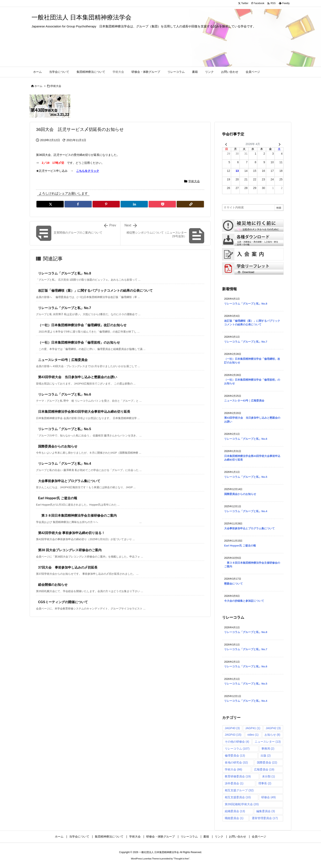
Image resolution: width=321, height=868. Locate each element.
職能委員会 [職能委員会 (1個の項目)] (234, 818)
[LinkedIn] (134, 204)
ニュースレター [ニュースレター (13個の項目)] (268, 742)
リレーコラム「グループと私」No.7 (65, 308)
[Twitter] (50, 204)
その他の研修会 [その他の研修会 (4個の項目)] (237, 742)
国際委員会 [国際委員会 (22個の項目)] (267, 762)
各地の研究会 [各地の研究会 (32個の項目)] (236, 762)
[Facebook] (78, 204)
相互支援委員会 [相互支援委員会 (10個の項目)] (238, 797)
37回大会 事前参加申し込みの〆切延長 (68, 567)
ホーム (38, 86)
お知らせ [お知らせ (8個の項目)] (272, 735)
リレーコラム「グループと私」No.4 (65, 464)
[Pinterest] (106, 204)
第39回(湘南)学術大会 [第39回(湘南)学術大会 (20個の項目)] (242, 804)
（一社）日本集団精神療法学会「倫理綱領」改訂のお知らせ (82, 325)
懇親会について (233, 584)
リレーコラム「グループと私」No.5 (65, 429)
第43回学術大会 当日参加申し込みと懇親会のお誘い (78, 377)
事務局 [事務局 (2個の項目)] (268, 749)
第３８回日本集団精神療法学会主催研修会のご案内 (77, 516)
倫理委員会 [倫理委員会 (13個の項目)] (235, 756)
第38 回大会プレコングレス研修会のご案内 (70, 550)
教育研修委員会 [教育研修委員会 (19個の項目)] (238, 776)
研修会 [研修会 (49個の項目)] (268, 797)
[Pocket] (162, 204)
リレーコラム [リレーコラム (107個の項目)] (237, 749)
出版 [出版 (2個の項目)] (266, 756)
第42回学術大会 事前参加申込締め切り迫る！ (71, 533)
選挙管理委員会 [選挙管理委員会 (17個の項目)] (265, 818)
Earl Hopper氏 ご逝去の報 (58, 498)
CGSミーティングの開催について (63, 602)
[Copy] (190, 204)
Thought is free (181, 859)
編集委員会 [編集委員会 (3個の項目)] (266, 811)
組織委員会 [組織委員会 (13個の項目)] (235, 811)
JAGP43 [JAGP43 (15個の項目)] (233, 735)
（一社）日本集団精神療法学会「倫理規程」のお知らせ (79, 342)
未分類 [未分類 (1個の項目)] (268, 776)
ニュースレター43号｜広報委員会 (63, 360)
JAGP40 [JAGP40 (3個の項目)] (232, 728)
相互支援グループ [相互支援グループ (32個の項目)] (239, 790)
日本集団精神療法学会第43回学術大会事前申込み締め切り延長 (84, 412)
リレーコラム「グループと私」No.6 (65, 394)
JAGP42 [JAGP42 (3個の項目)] (273, 728)
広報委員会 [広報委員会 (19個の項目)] (264, 769)
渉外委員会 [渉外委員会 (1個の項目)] (234, 783)
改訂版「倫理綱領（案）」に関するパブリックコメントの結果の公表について (95, 291)
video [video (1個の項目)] (253, 735)
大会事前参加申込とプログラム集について (69, 481)
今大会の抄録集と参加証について (244, 601)
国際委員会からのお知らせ (58, 446)
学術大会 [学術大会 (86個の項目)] (233, 769)
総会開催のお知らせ (53, 585)
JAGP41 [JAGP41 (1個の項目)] (253, 728)
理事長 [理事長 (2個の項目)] (265, 783)
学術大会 (56, 86)
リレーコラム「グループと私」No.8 (65, 273)
